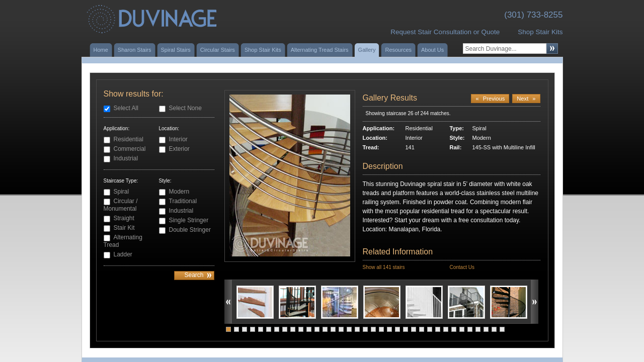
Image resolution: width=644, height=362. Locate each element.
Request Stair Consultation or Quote (445, 32)
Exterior (179, 149)
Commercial (130, 149)
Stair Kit (124, 228)
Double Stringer (190, 230)
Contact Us (462, 267)
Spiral (122, 192)
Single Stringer (189, 220)
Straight (124, 218)
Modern (179, 192)
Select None (185, 108)
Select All (126, 108)
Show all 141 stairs (384, 267)
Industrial (126, 158)
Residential (129, 139)
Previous (490, 99)
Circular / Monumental (121, 205)
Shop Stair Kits (540, 32)
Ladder (123, 254)
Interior (178, 139)
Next (526, 99)
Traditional (183, 201)
